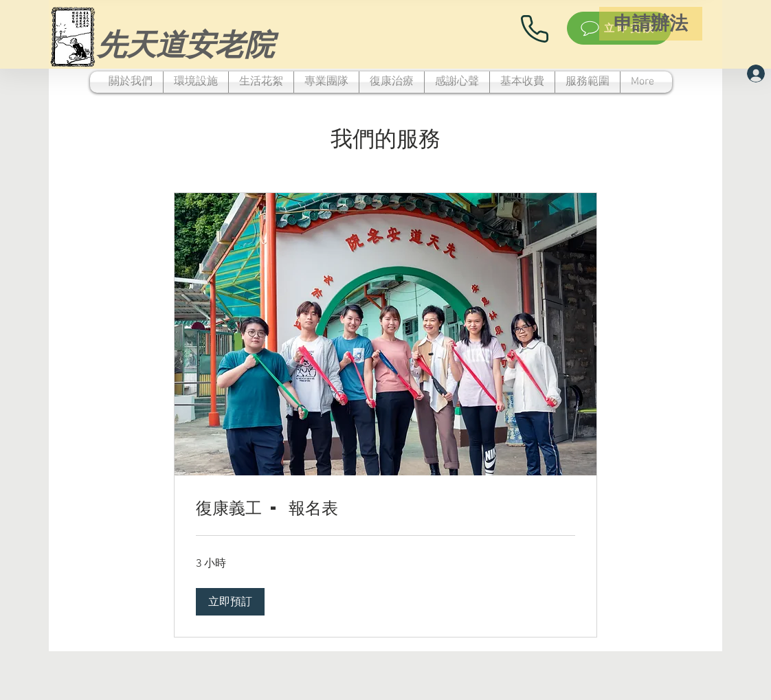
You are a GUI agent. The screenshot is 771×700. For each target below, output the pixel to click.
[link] (385, 508)
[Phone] (535, 29)
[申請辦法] (651, 24)
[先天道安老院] (186, 43)
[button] (230, 602)
